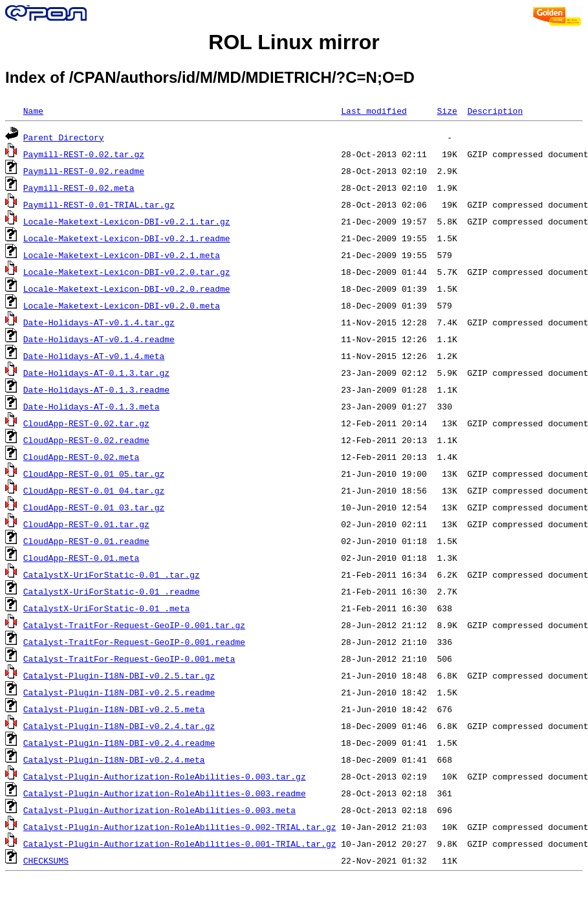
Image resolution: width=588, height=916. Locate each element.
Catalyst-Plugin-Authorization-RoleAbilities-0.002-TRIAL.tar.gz (180, 827)
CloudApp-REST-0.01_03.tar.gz (94, 507)
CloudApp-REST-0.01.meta (81, 558)
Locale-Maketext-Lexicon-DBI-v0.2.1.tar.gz (127, 221)
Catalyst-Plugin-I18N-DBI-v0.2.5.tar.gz (119, 675)
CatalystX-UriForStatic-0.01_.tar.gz (112, 574)
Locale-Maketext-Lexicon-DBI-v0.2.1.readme (127, 238)
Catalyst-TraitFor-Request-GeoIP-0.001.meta (129, 659)
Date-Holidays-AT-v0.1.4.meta (94, 356)
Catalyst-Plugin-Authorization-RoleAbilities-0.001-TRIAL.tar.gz (180, 844)
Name (33, 111)
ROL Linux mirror (294, 42)
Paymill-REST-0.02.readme (84, 171)
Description (495, 111)
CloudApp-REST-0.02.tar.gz (86, 423)
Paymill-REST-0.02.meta (79, 188)
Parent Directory (64, 137)
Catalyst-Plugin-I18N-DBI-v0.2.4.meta (114, 759)
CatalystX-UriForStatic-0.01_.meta (106, 608)
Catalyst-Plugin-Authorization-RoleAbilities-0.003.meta (159, 810)
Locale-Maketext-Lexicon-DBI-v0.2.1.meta (122, 255)
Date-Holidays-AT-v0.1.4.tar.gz (99, 322)
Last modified (374, 111)
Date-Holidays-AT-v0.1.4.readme (99, 339)
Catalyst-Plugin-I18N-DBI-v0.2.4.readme (119, 743)
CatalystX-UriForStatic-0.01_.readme (112, 591)
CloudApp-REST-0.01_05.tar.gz (94, 474)
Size (447, 111)
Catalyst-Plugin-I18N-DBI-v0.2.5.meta (114, 709)
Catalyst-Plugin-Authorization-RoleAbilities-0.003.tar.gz (165, 776)
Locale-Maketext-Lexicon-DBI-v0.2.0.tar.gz (127, 272)
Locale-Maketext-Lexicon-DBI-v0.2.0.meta (122, 305)
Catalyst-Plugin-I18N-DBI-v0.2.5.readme (119, 692)
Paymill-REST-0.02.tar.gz (84, 154)
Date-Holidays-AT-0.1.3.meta (92, 406)
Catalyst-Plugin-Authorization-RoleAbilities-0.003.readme (165, 793)
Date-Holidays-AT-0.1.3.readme (96, 389)
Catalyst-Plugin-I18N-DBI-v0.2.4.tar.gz (119, 726)
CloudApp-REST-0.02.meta (81, 457)
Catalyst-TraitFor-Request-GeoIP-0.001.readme (134, 642)
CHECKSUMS (46, 860)
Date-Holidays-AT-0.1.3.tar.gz (96, 373)
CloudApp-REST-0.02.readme (86, 440)
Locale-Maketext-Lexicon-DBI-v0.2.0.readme (127, 289)
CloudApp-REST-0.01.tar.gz (86, 524)
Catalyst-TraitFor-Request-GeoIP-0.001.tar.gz (134, 625)
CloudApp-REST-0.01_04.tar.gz (94, 490)
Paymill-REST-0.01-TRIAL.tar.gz (99, 204)
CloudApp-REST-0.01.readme (86, 541)
